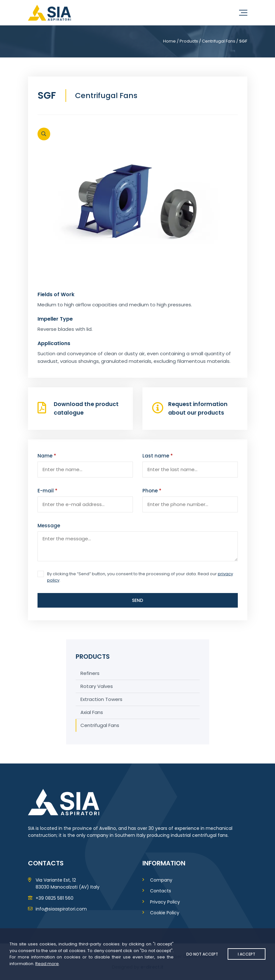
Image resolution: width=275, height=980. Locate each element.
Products (189, 41)
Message (49, 526)
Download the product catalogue (86, 408)
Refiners (90, 673)
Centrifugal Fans (219, 41)
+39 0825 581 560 (55, 898)
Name (47, 456)
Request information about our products (198, 408)
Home (169, 41)
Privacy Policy (165, 902)
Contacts (161, 891)
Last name (158, 456)
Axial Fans (92, 712)
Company (161, 880)
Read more (47, 964)
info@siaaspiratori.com (61, 909)
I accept (247, 954)
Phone (152, 491)
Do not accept (202, 954)
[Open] (44, 134)
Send (137, 600)
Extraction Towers (101, 699)
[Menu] (243, 13)
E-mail (48, 491)
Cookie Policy (165, 913)
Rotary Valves (97, 686)
